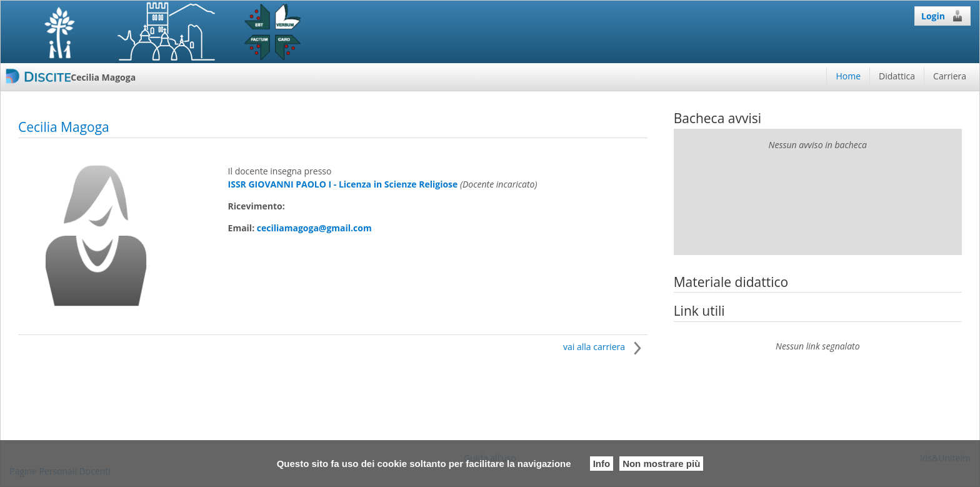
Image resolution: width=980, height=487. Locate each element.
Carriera (950, 76)
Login (942, 16)
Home (848, 76)
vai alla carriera (605, 347)
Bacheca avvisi (717, 118)
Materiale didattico (731, 282)
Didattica (897, 76)
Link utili (699, 311)
